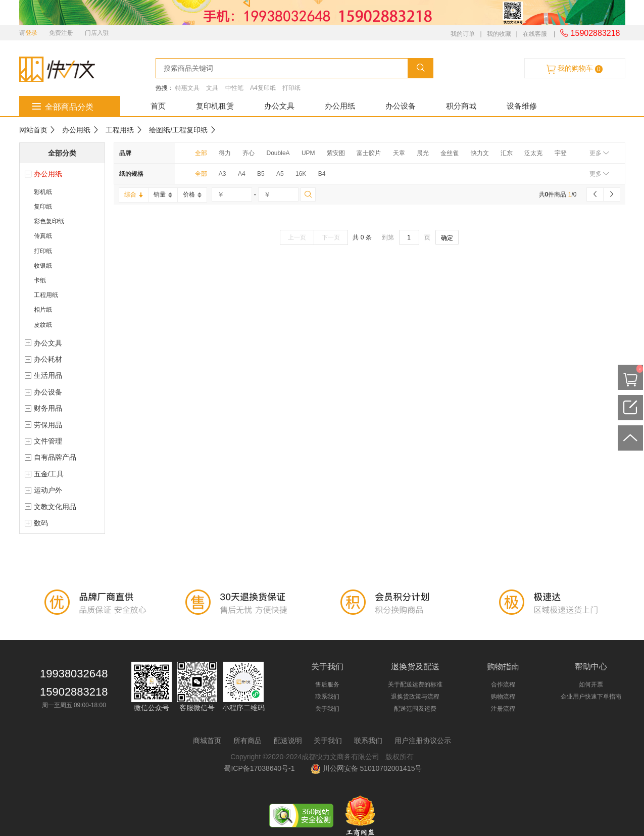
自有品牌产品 (55, 457)
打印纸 (291, 88)
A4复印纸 (263, 88)
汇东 (507, 153)
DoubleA (278, 153)
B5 (261, 174)
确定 (447, 238)
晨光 (423, 153)
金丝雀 (450, 153)
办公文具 (279, 106)
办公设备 (401, 106)
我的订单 (463, 34)
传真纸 (43, 236)
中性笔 (234, 88)
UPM (308, 153)
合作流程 (503, 684)
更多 (599, 153)
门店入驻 (97, 33)
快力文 (480, 153)
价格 (192, 194)
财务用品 (48, 408)
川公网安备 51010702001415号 (366, 768)
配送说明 (288, 741)
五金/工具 (49, 474)
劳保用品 (48, 425)
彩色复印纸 (49, 221)
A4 (242, 174)
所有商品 (247, 741)
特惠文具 (187, 88)
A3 (222, 174)
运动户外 (48, 490)
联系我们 (327, 697)
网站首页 (33, 130)
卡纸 (40, 280)
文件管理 (48, 441)
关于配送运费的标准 (415, 684)
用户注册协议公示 (423, 741)
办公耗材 (48, 359)
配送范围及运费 (415, 709)
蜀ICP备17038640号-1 (261, 768)
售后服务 (327, 684)
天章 (399, 153)
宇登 (561, 153)
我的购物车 (574, 69)
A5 (280, 174)
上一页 (297, 237)
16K (301, 174)
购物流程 (503, 697)
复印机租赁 (215, 106)
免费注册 (61, 33)
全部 (201, 153)
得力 (225, 153)
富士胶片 (369, 153)
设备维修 (522, 106)
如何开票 (591, 684)
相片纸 (43, 310)
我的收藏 (499, 34)
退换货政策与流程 (415, 697)
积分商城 (461, 106)
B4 (322, 174)
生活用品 (48, 375)
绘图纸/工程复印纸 (178, 130)
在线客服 (535, 34)
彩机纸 (43, 192)
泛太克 (533, 153)
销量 (163, 194)
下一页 (331, 237)
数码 (41, 523)
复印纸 (43, 207)
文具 (212, 88)
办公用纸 (340, 106)
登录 (31, 33)
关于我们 (327, 709)
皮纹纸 (43, 325)
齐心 (249, 153)
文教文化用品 (55, 507)
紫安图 (336, 153)
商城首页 (207, 741)
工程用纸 (120, 130)
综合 (134, 194)
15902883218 (590, 33)
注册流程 (503, 709)
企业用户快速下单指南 (591, 697)
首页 (158, 106)
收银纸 (43, 266)
